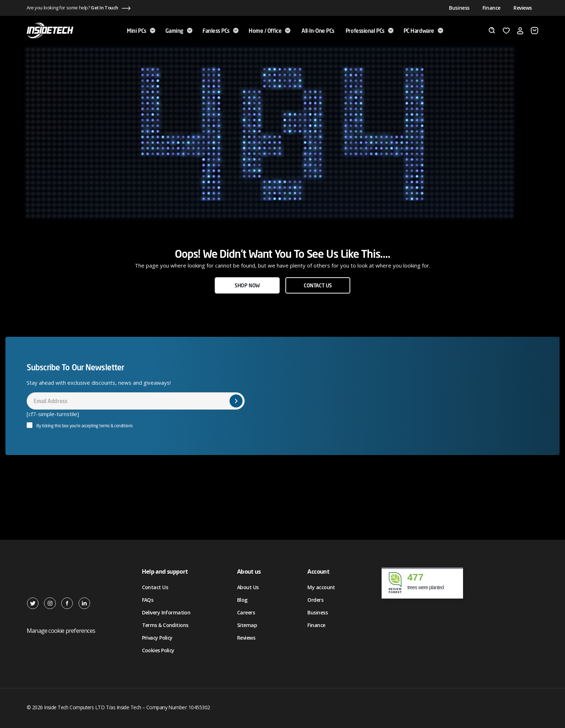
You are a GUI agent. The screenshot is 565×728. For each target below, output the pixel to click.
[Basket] (535, 31)
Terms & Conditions (165, 625)
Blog (242, 600)
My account (321, 587)
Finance (491, 8)
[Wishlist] (506, 31)
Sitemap (247, 625)
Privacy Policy (157, 638)
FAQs (148, 600)
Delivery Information (166, 612)
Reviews (523, 8)
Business (459, 8)
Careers (246, 612)
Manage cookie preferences (61, 631)
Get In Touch (104, 8)
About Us (248, 587)
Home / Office (270, 31)
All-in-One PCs (318, 31)
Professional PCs (370, 31)
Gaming (179, 31)
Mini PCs (141, 31)
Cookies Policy (158, 650)
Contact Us (155, 587)
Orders (315, 600)
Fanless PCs (221, 31)
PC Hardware (423, 31)
